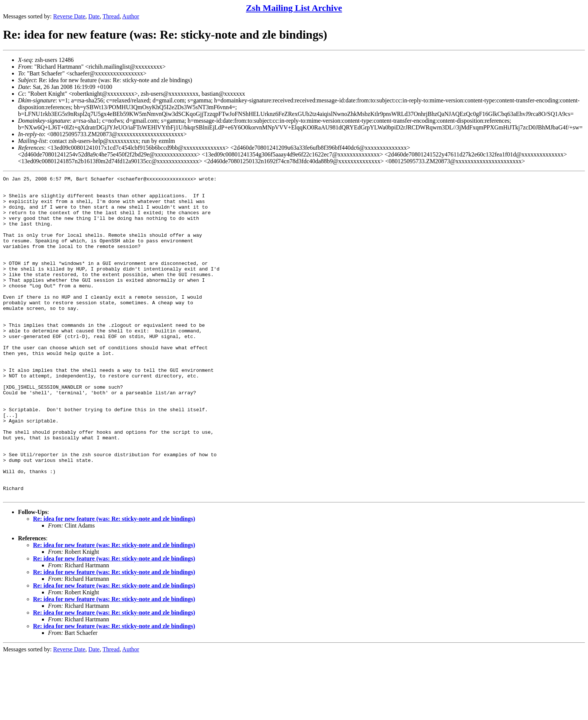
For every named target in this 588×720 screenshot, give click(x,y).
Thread (111, 16)
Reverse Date (69, 16)
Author (131, 16)
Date (94, 16)
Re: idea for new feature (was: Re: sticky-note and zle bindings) (114, 583)
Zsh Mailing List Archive (294, 8)
